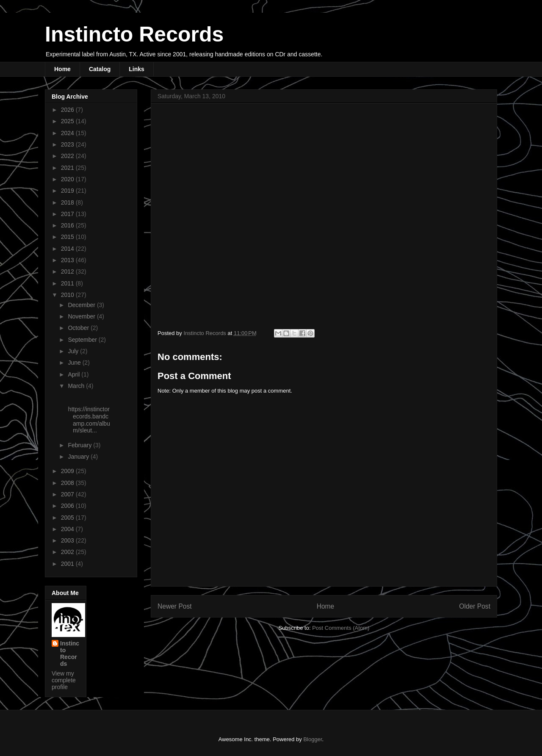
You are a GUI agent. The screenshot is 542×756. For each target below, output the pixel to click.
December (82, 305)
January (79, 457)
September (83, 340)
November (82, 316)
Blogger (312, 739)
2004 (68, 529)
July (74, 351)
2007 (68, 494)
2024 (68, 133)
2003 (68, 540)
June (75, 363)
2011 (68, 283)
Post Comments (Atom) (341, 628)
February (80, 445)
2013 (68, 260)
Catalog (100, 69)
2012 (68, 271)
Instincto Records (134, 34)
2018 (68, 202)
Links (137, 69)
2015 (68, 237)
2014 (68, 249)
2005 (68, 518)
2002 (68, 552)
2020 (68, 179)
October (79, 328)
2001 (68, 564)
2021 (68, 168)
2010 (68, 295)
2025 (68, 121)
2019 (68, 191)
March (77, 386)
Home (62, 69)
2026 (68, 110)
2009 (68, 471)
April (75, 374)
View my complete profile (64, 680)
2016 (68, 225)
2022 (68, 156)
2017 (68, 214)
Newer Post (175, 606)
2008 (68, 483)
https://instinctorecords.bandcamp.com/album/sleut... (88, 420)
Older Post (475, 606)
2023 (68, 144)
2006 (68, 506)
